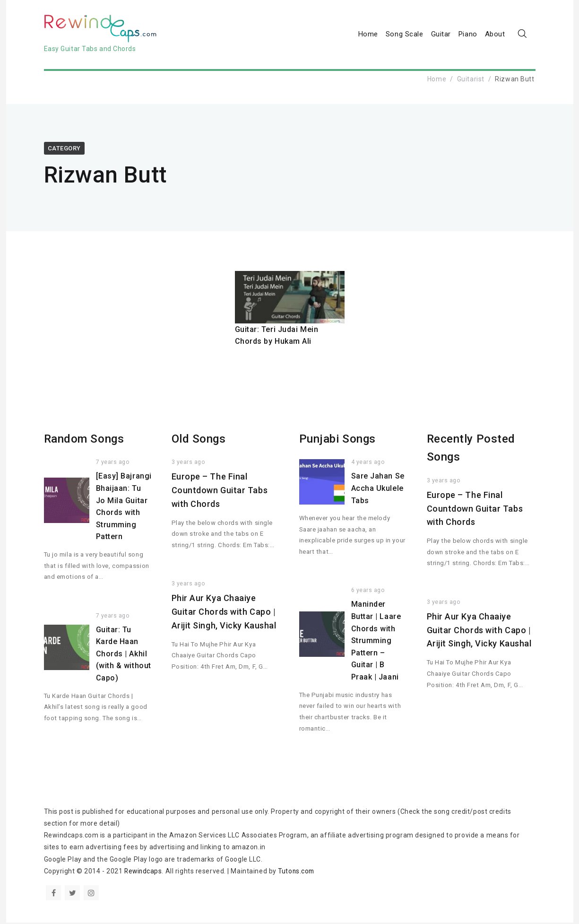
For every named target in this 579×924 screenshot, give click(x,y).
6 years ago (368, 592)
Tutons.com (298, 872)
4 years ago (368, 464)
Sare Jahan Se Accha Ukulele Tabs (378, 490)
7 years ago (113, 464)
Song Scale (405, 35)
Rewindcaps (144, 872)
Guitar (441, 35)
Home (368, 35)
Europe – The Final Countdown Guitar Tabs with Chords (220, 492)
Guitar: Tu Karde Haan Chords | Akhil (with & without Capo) (124, 655)
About (495, 35)
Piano (468, 35)
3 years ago (188, 464)
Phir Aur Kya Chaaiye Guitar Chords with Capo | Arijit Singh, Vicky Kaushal (224, 614)
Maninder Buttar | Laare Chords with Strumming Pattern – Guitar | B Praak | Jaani (376, 642)
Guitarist (471, 80)
